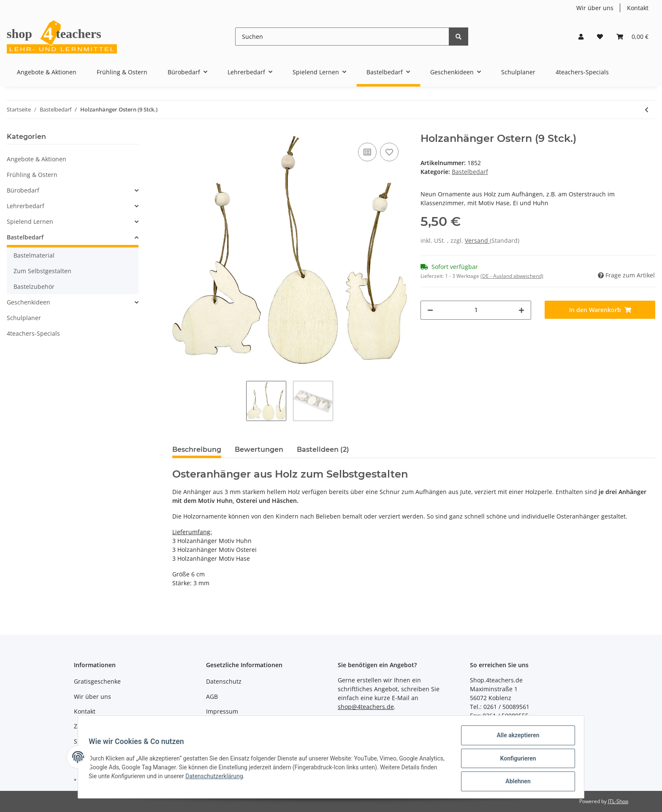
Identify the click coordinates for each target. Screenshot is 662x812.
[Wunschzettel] (600, 37)
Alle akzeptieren (515, 738)
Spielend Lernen (30, 221)
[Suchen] (342, 37)
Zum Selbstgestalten (42, 271)
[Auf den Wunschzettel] (389, 152)
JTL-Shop (618, 801)
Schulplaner (24, 318)
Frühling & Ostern (32, 175)
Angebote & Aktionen (37, 159)
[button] (581, 37)
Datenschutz (224, 681)
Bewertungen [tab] (259, 449)
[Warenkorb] (632, 37)
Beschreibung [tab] (197, 449)
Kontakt (638, 8)
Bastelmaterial (34, 255)
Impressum (222, 711)
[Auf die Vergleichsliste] (367, 152)
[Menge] (476, 310)
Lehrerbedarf (26, 206)
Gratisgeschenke (97, 681)
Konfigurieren (515, 760)
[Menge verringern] (430, 310)
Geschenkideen (28, 302)
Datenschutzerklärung (255, 778)
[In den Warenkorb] (600, 310)
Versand (477, 240)
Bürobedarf (23, 190)
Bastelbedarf (470, 172)
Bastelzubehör (34, 287)
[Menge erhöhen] (521, 310)
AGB (212, 697)
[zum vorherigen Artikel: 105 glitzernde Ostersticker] (647, 110)
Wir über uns (595, 8)
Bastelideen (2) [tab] (323, 449)
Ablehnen (515, 782)
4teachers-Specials (33, 333)
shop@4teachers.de (366, 707)
